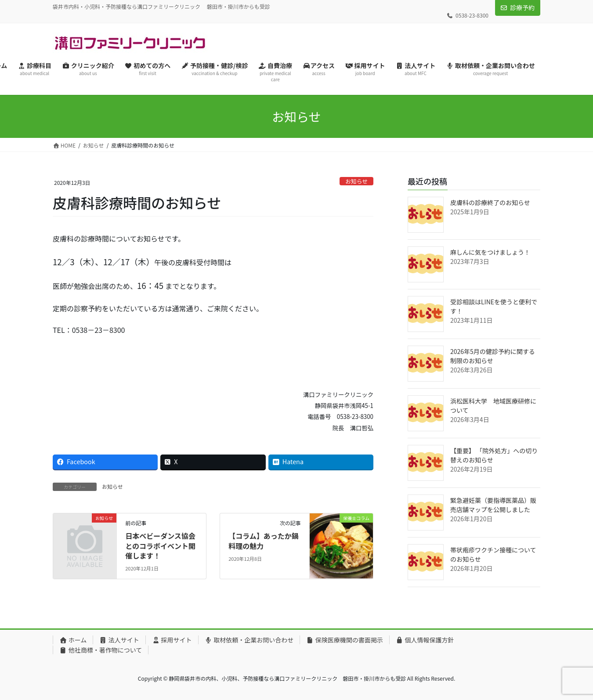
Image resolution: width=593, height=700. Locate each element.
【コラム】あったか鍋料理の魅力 (264, 541)
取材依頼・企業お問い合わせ (249, 640)
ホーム (73, 640)
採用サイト (172, 640)
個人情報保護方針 (425, 640)
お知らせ (356, 181)
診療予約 (522, 7)
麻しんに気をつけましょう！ (490, 252)
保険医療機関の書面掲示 (345, 640)
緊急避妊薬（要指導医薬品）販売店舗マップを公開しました (493, 505)
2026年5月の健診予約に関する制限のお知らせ (493, 356)
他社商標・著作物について (101, 650)
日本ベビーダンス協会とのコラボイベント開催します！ (160, 546)
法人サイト (119, 640)
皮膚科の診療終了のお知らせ (490, 202)
